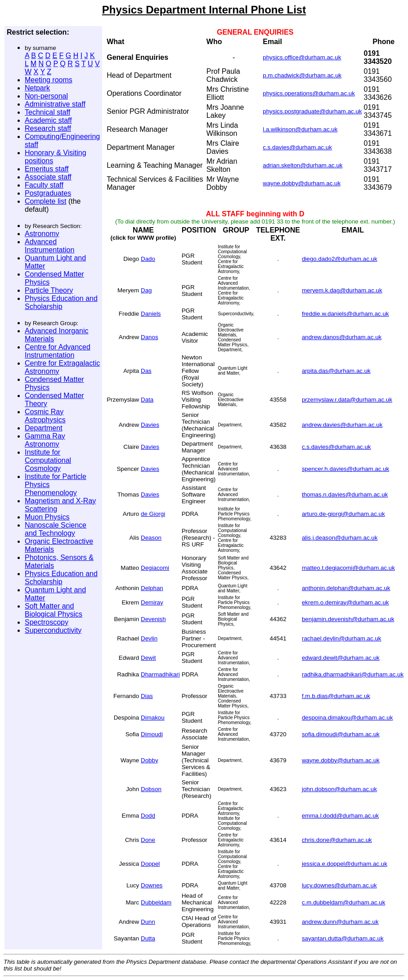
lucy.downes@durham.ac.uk (339, 885)
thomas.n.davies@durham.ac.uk (345, 494)
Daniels (151, 314)
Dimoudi (152, 734)
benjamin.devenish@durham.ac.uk (348, 619)
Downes (152, 885)
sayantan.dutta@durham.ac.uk (343, 938)
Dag (146, 290)
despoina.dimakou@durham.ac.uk (347, 718)
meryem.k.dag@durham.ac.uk (342, 290)
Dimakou (153, 718)
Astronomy (42, 234)
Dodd (148, 816)
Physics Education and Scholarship (61, 302)
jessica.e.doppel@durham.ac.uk (345, 864)
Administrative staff (55, 104)
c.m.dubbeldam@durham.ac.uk (343, 902)
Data (147, 400)
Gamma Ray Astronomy (45, 440)
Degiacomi (155, 568)
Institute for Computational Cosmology (48, 460)
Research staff (48, 128)
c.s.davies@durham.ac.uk (336, 447)
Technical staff (47, 112)
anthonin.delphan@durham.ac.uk (346, 588)
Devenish (153, 619)
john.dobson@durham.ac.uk (339, 789)
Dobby (150, 760)
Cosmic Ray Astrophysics (45, 416)
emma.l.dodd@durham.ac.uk (340, 816)
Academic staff (48, 120)
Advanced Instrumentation (49, 246)
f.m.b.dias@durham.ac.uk (336, 696)
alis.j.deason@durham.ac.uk (340, 538)
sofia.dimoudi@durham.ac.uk (341, 734)
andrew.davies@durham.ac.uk (342, 425)
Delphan (152, 588)
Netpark (37, 88)
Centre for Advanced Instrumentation (58, 351)
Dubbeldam (156, 902)
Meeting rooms (49, 80)
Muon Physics (47, 517)
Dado (148, 259)
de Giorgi (153, 514)
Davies (150, 425)
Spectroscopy (47, 622)
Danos (150, 337)
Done (148, 840)
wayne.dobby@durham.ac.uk (341, 760)
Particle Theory (49, 290)
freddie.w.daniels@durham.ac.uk (345, 314)
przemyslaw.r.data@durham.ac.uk (347, 400)
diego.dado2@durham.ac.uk (340, 259)
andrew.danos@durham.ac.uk (342, 337)
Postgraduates (48, 193)
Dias (147, 696)
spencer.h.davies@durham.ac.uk (345, 469)
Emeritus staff (47, 169)
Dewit (148, 658)
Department (44, 428)
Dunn (148, 922)
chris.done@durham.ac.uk (337, 840)
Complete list (45, 201)
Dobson (151, 789)
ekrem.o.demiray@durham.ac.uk (345, 602)
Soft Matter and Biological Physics (54, 610)
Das (146, 371)
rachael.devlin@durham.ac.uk (342, 638)
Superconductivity (53, 630)
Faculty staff (44, 185)
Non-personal (46, 96)
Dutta (148, 938)
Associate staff (48, 177)
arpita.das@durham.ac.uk (336, 371)
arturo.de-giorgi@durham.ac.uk (343, 514)
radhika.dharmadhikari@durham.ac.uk (353, 674)
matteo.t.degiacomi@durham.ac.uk (348, 568)
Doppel (150, 864)
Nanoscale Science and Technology (56, 529)
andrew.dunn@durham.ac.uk (340, 922)
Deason (151, 538)
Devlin (149, 638)
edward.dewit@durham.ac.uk (341, 658)
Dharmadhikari (160, 674)
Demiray (152, 602)
